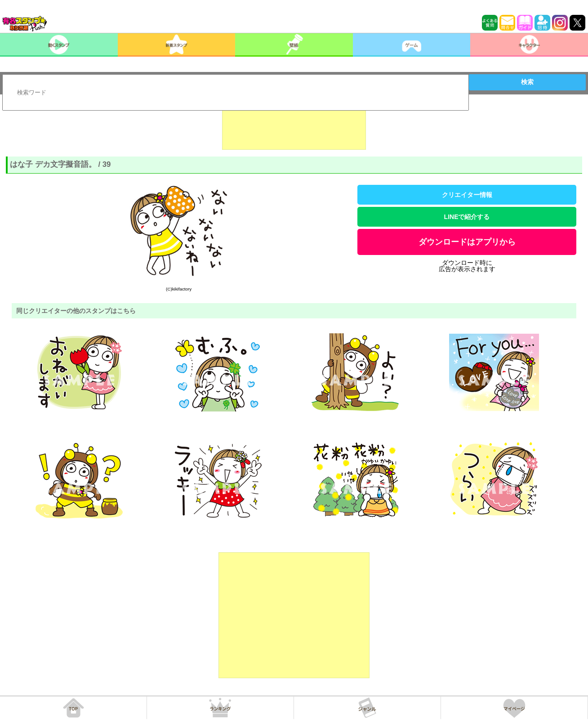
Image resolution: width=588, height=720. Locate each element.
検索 (527, 82)
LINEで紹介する (467, 217)
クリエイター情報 (467, 195)
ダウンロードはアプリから (467, 242)
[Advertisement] (294, 127)
